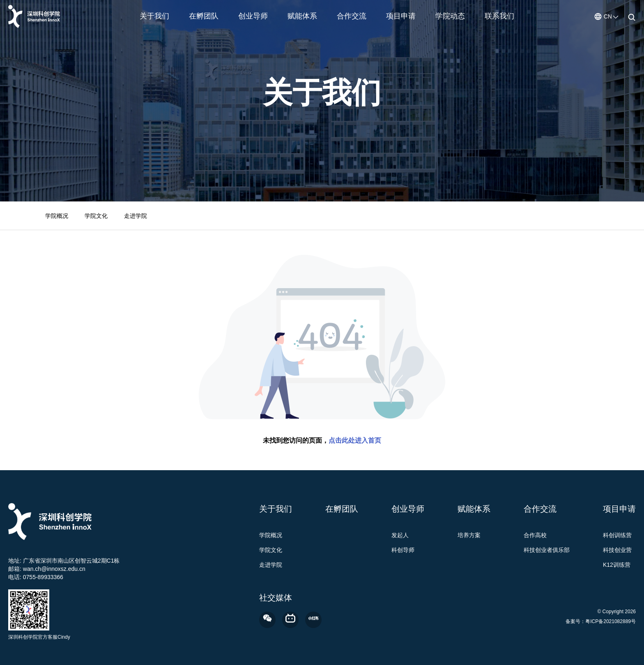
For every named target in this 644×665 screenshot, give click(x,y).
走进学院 (136, 216)
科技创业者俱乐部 (547, 550)
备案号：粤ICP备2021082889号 (601, 621)
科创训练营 (617, 535)
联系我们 (499, 16)
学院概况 (57, 216)
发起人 (400, 535)
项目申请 (401, 16)
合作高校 (535, 535)
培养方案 (469, 535)
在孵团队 (204, 16)
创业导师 (253, 16)
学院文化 (96, 216)
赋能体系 (302, 16)
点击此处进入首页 (355, 440)
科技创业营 (617, 550)
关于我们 (154, 16)
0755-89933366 (43, 577)
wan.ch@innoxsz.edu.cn (54, 569)
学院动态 (450, 16)
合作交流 (352, 16)
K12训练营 (617, 565)
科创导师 (403, 550)
